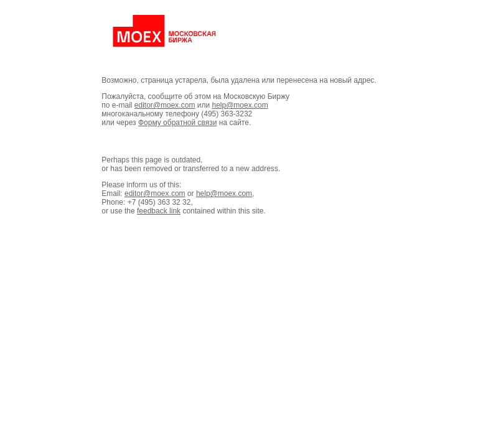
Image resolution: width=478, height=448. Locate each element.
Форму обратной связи (178, 123)
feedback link (159, 211)
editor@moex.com (165, 105)
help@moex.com (240, 105)
